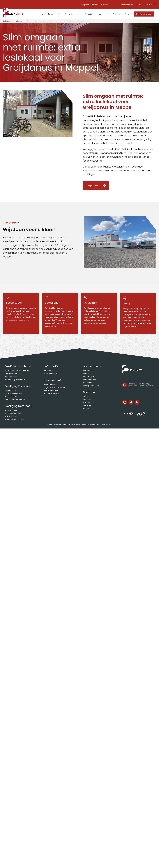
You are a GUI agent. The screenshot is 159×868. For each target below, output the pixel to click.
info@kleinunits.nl (127, 5)
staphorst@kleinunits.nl (15, 380)
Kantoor (87, 402)
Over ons (117, 14)
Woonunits (88, 383)
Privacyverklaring (51, 390)
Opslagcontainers (91, 386)
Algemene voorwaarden (55, 387)
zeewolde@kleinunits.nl (15, 399)
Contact (129, 14)
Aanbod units (48, 14)
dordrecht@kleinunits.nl (15, 419)
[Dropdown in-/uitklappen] (58, 14)
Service (139, 5)
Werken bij (149, 5)
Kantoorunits (89, 371)
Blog (99, 14)
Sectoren (69, 14)
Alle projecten (92, 186)
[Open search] (155, 5)
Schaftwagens (89, 380)
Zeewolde (104, 5)
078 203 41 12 (11, 416)
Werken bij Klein (51, 374)
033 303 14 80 (11, 396)
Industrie (87, 399)
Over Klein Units (51, 384)
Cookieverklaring (51, 393)
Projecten (89, 14)
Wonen (86, 408)
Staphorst (85, 5)
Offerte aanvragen (144, 14)
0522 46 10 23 (11, 377)
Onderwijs (87, 405)
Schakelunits (89, 374)
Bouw (86, 396)
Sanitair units (89, 377)
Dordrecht (95, 5)
